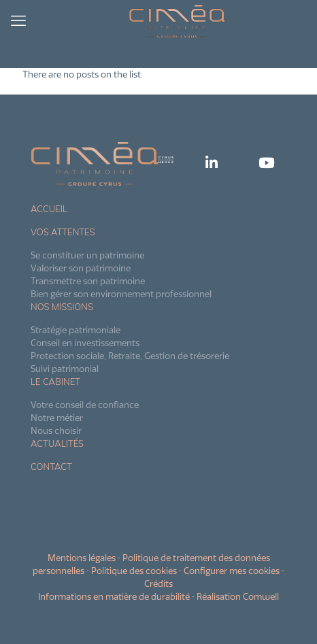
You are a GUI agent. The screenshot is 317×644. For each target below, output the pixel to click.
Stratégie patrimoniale (76, 330)
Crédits (158, 583)
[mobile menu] (18, 20)
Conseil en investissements (85, 343)
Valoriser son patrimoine (81, 268)
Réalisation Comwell (238, 596)
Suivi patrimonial (65, 369)
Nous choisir (56, 430)
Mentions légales (82, 558)
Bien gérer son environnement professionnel (121, 294)
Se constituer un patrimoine (87, 255)
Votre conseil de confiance (85, 405)
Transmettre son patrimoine (88, 281)
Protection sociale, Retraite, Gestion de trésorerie (130, 356)
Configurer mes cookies (232, 571)
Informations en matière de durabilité (114, 596)
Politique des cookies (134, 571)
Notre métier (57, 418)
